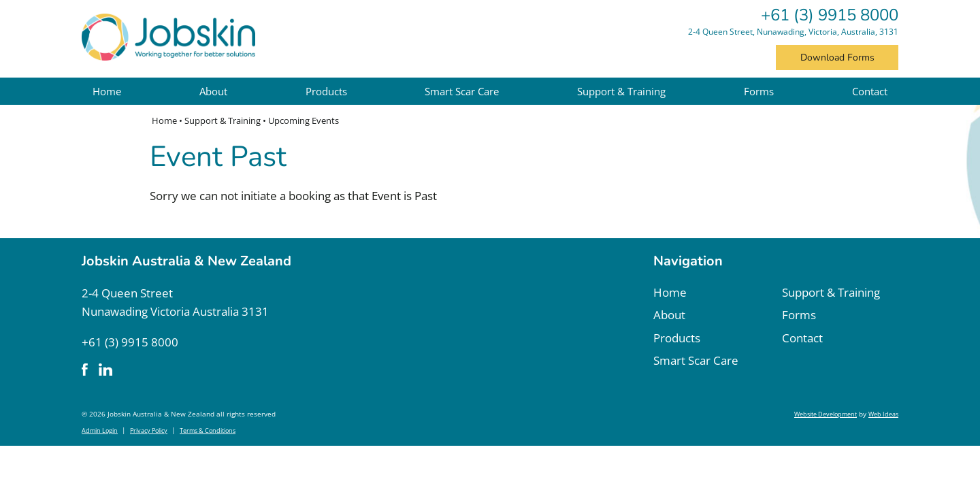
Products (326, 91)
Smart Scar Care (462, 91)
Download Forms (837, 58)
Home (107, 91)
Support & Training (621, 91)
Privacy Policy (149, 430)
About (213, 91)
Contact (870, 91)
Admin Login (100, 430)
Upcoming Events (304, 120)
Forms (759, 91)
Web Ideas (883, 414)
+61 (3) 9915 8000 (830, 15)
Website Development (826, 414)
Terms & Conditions (208, 430)
